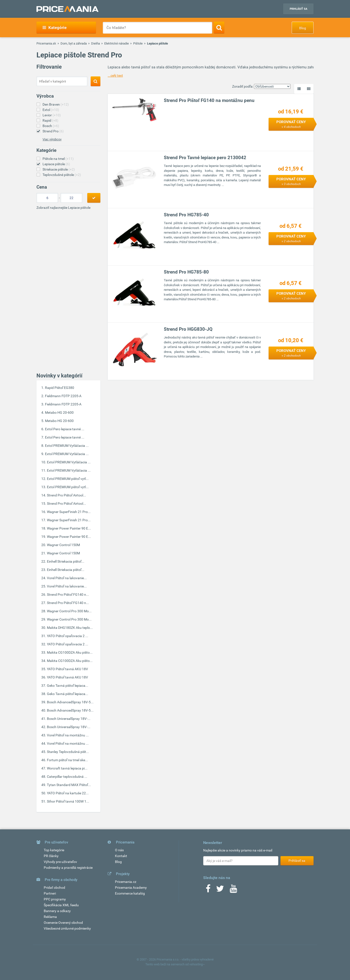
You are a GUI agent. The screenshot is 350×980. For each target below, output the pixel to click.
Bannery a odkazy (57, 911)
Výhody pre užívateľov (60, 862)
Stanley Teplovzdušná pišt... (68, 752)
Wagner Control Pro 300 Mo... (69, 611)
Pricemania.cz (126, 882)
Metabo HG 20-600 (59, 412)
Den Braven (56, 104)
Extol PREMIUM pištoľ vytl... (68, 479)
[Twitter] (220, 890)
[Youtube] (233, 890)
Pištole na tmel (58, 159)
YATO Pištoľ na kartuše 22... (68, 793)
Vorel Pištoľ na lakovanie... (67, 578)
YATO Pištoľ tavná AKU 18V (67, 669)
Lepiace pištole (56, 164)
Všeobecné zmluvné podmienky (67, 928)
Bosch (51, 126)
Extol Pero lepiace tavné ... (65, 429)
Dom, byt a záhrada (74, 43)
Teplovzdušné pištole (62, 175)
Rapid (50, 120)
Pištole (138, 43)
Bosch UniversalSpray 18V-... (69, 719)
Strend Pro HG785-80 (186, 272)
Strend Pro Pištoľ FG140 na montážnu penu (209, 100)
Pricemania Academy (131, 888)
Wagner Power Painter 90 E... (69, 528)
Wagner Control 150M (63, 545)
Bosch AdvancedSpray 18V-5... (70, 702)
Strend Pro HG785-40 (186, 215)
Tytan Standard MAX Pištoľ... (69, 785)
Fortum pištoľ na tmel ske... (67, 760)
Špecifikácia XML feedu (61, 905)
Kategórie (55, 27)
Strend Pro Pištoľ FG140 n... (68, 595)
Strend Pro (53, 131)
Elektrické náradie (117, 43)
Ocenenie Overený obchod (63, 923)
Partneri (50, 893)
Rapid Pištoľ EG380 (60, 388)
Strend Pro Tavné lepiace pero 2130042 (205, 158)
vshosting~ (197, 964)
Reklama (50, 917)
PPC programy (55, 899)
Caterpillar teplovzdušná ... (67, 777)
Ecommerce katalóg (130, 893)
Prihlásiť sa (298, 9)
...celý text (115, 75)
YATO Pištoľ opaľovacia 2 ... (68, 636)
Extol (51, 110)
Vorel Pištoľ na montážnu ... (68, 735)
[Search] (219, 27)
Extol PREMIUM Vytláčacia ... (67, 446)
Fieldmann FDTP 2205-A (63, 396)
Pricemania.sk (46, 43)
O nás (119, 850)
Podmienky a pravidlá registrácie (68, 868)
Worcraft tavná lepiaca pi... (67, 768)
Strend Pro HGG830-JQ (188, 329)
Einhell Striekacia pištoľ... (66, 561)
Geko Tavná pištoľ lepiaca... (68, 686)
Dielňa (96, 43)
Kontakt (121, 856)
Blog (303, 28)
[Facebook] (208, 890)
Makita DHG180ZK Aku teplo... (70, 628)
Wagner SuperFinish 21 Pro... (69, 512)
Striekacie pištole (59, 169)
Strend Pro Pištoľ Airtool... (66, 495)
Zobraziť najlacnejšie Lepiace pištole (63, 208)
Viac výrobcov (52, 139)
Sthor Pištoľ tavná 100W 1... (68, 801)
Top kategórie (54, 850)
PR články (51, 856)
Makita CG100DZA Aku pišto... (70, 652)
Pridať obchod (54, 888)
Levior (52, 115)
